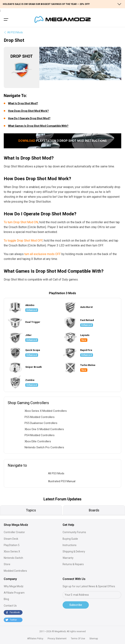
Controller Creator (14, 532)
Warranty (68, 558)
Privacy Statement (57, 639)
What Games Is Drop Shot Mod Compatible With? (38, 126)
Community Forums (74, 532)
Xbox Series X (12, 551)
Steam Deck (11, 539)
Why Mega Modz (14, 586)
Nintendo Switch (13, 558)
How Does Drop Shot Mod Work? (28, 111)
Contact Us (10, 606)
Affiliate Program (14, 593)
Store (7, 564)
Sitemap (94, 639)
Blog (6, 599)
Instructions (70, 545)
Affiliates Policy (35, 639)
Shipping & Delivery (74, 551)
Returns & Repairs (73, 564)
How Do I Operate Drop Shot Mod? (29, 118)
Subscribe (76, 605)
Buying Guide (70, 539)
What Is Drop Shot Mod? (23, 103)
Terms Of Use (78, 639)
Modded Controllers (15, 571)
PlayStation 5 (12, 545)
